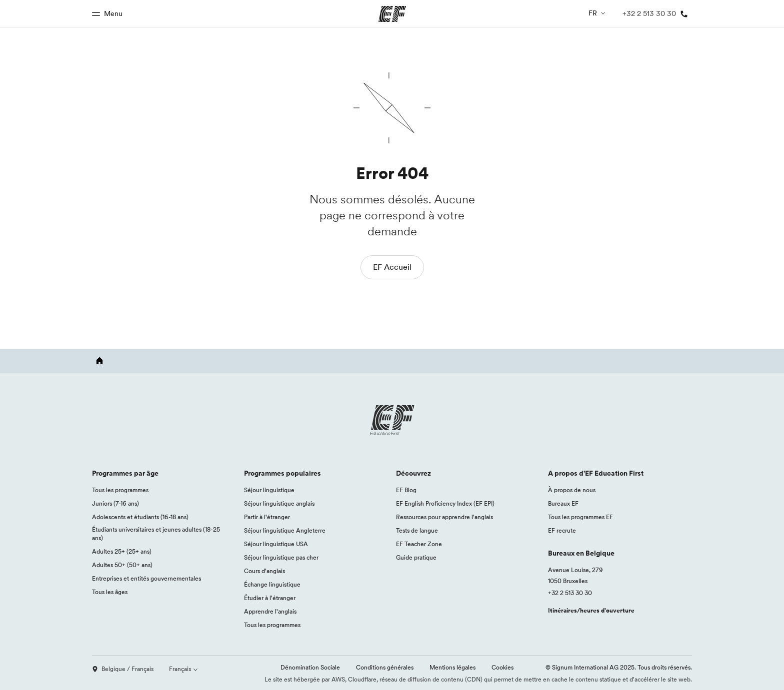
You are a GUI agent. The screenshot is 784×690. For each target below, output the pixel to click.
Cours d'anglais (264, 571)
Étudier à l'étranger (270, 598)
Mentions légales (452, 667)
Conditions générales (385, 667)
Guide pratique (416, 557)
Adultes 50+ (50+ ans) (122, 565)
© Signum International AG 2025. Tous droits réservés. (619, 667)
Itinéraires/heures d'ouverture (591, 610)
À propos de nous (572, 490)
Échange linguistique (272, 584)
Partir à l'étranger (267, 517)
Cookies (502, 667)
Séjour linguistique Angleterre (285, 530)
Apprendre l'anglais (270, 611)
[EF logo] (392, 420)
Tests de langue (417, 530)
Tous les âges (110, 592)
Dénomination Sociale (310, 667)
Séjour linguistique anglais (279, 503)
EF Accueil (392, 267)
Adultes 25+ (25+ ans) (122, 551)
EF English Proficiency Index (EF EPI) (445, 503)
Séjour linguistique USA (276, 544)
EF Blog (406, 490)
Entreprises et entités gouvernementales (146, 578)
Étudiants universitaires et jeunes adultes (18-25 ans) (156, 534)
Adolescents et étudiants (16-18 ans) (140, 517)
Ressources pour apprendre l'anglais (444, 517)
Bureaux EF (563, 503)
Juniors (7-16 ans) (115, 503)
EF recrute (562, 530)
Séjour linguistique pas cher (281, 557)
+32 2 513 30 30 (570, 593)
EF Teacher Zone (419, 544)
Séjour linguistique (269, 490)
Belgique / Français (123, 669)
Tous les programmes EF (580, 517)
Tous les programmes (120, 490)
